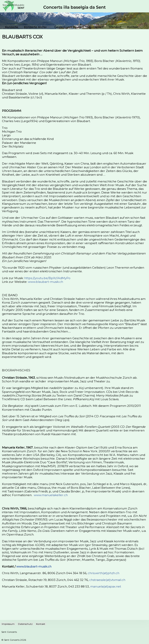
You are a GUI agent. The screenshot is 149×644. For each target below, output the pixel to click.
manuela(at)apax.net (106, 586)
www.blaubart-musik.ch (45, 282)
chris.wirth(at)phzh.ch (104, 573)
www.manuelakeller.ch (51, 495)
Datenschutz (25, 624)
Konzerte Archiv (36, 27)
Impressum (8, 624)
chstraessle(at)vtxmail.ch (107, 580)
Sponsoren (95, 27)
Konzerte (11, 27)
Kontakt (133, 27)
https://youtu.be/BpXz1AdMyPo (47, 278)
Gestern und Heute (68, 27)
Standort (115, 27)
